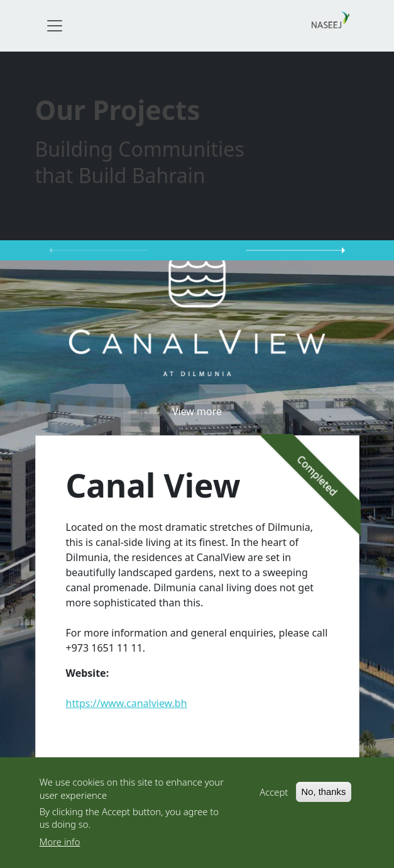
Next (296, 250)
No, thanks (324, 794)
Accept (274, 794)
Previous (99, 250)
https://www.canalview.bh (127, 703)
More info (60, 843)
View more (197, 411)
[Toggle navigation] (55, 26)
